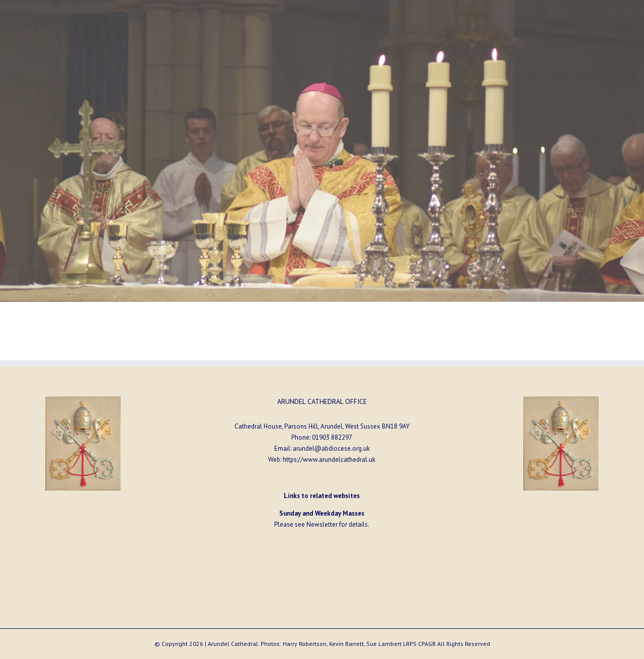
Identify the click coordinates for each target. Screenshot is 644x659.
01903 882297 (332, 437)
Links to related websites (322, 496)
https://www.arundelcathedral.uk (329, 460)
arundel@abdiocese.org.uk (331, 448)
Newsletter (322, 524)
